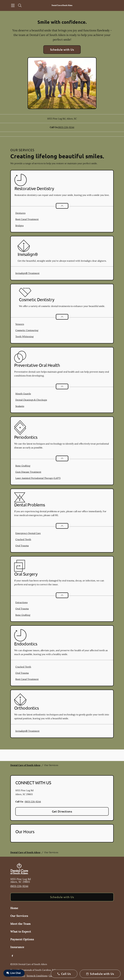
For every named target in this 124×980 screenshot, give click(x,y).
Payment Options (22, 939)
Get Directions (62, 811)
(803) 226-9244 (66, 127)
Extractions (21, 602)
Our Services (19, 916)
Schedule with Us (62, 50)
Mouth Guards (23, 394)
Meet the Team (20, 924)
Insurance (17, 947)
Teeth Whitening (24, 336)
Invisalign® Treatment (27, 273)
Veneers (20, 324)
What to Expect (21, 931)
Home (14, 908)
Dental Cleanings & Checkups (31, 400)
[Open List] (62, 206)
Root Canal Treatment (27, 219)
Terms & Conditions (37, 976)
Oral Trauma (22, 546)
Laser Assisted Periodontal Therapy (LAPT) (38, 478)
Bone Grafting (23, 466)
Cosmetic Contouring (27, 330)
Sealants (20, 406)
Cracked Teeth (23, 539)
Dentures (20, 213)
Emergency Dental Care (28, 533)
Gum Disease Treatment (28, 472)
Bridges (19, 226)
